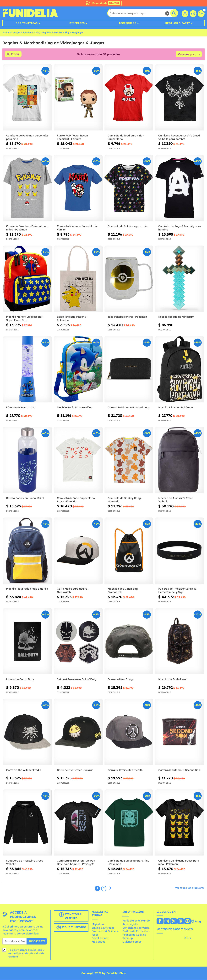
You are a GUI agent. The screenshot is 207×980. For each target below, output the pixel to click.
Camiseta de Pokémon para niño (128, 226)
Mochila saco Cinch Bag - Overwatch (123, 591)
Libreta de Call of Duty (20, 680)
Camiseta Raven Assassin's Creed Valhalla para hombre (179, 137)
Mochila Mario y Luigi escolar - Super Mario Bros (25, 319)
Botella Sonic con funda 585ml (25, 498)
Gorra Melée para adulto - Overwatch (73, 591)
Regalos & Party (178, 23)
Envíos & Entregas (103, 928)
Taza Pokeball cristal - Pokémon (127, 317)
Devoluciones (100, 938)
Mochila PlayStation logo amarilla (27, 589)
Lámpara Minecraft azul (21, 408)
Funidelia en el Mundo (136, 921)
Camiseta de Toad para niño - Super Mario (126, 137)
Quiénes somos (132, 942)
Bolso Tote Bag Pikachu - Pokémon (72, 319)
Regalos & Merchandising (27, 32)
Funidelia (7, 32)
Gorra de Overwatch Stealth (125, 770)
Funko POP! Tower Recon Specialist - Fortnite (72, 137)
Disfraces (77, 23)
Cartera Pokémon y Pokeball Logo (129, 408)
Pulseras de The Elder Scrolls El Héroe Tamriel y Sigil (177, 591)
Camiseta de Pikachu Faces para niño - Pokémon (179, 862)
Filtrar (15, 54)
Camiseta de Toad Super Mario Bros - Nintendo (76, 500)
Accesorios (127, 23)
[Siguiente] (110, 888)
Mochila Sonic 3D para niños (75, 408)
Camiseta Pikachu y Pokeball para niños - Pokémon (27, 228)
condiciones (18, 953)
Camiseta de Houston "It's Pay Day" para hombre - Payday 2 (76, 862)
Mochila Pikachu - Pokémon (176, 408)
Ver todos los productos (190, 888)
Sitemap (128, 938)
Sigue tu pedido (71, 928)
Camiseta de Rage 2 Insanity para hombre (180, 228)
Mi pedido (98, 924)
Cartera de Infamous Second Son (179, 770)
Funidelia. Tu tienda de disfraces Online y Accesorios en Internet (30, 13)
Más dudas (98, 942)
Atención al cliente (71, 916)
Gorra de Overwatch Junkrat (75, 770)
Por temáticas (27, 23)
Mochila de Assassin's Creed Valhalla (176, 500)
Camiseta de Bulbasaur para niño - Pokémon (128, 862)
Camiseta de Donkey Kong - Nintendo (125, 500)
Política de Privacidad (136, 931)
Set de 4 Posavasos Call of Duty (77, 680)
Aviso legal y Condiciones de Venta (136, 926)
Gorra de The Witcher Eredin (24, 770)
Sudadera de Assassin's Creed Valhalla (25, 862)
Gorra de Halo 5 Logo (121, 680)
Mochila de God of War (173, 680)
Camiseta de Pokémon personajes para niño (27, 137)
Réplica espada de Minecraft (176, 317)
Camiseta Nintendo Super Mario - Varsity (78, 228)
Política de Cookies (134, 935)
